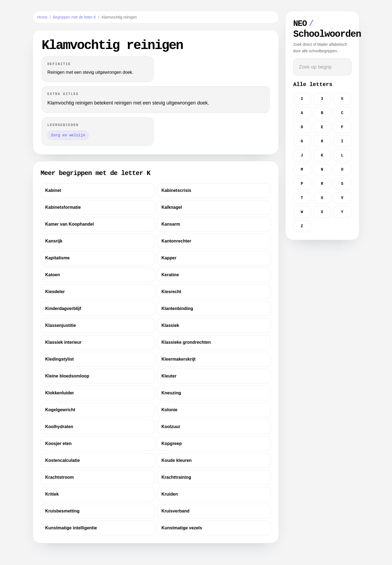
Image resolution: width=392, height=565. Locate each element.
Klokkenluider (60, 393)
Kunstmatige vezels (182, 528)
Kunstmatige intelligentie (71, 528)
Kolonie (169, 410)
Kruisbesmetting (62, 511)
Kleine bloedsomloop (67, 376)
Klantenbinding (177, 308)
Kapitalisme (57, 258)
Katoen (53, 275)
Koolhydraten (59, 427)
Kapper (169, 258)
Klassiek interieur (63, 342)
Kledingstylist (59, 359)
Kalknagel (172, 207)
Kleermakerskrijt (178, 359)
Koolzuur (171, 427)
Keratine (170, 275)
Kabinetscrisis (176, 190)
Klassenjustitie (61, 325)
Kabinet (53, 190)
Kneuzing (171, 393)
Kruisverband (175, 511)
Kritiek (52, 494)
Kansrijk (54, 241)
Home (42, 17)
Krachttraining (176, 477)
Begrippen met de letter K (74, 17)
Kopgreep (172, 443)
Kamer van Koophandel (70, 224)
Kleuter (169, 376)
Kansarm (171, 224)
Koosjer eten (58, 443)
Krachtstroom (59, 477)
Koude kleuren (177, 460)
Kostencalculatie (62, 460)
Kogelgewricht (60, 410)
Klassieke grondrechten (186, 342)
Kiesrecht (171, 292)
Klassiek (170, 325)
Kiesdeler (55, 292)
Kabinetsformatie (63, 207)
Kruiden (170, 494)
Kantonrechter (176, 241)
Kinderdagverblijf (63, 308)
